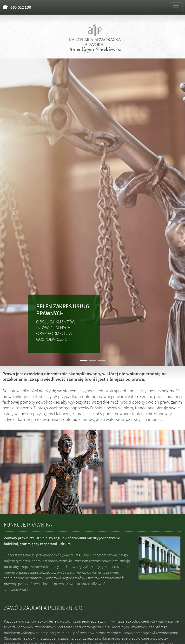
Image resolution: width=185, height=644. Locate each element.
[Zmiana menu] (176, 7)
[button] (14, 213)
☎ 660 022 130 (17, 7)
